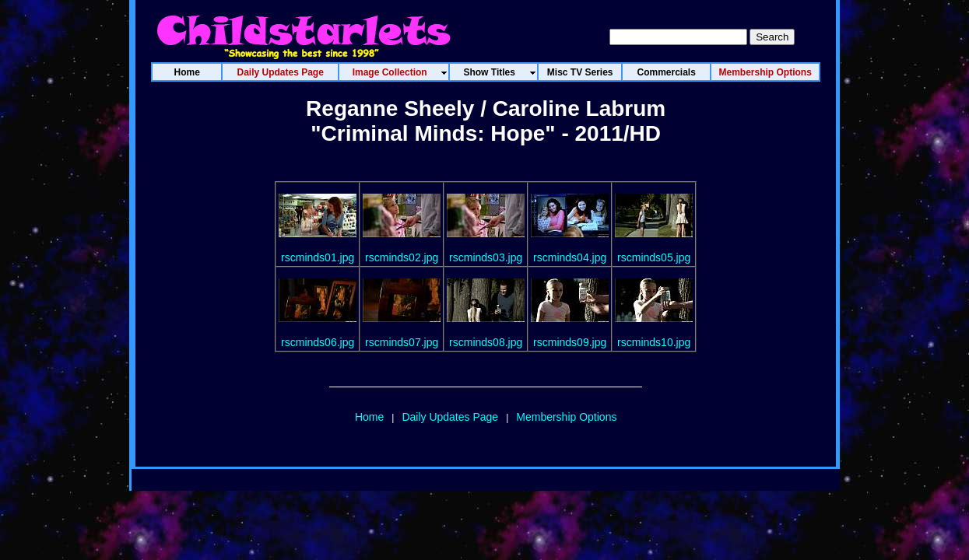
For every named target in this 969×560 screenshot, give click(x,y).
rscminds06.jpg (318, 342)
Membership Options (566, 417)
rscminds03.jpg (486, 257)
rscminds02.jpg (402, 257)
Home (369, 417)
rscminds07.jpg (402, 342)
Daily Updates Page (450, 417)
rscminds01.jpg (318, 257)
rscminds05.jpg (654, 257)
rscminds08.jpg (486, 342)
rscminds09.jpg (570, 342)
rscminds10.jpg (654, 342)
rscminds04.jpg (570, 257)
